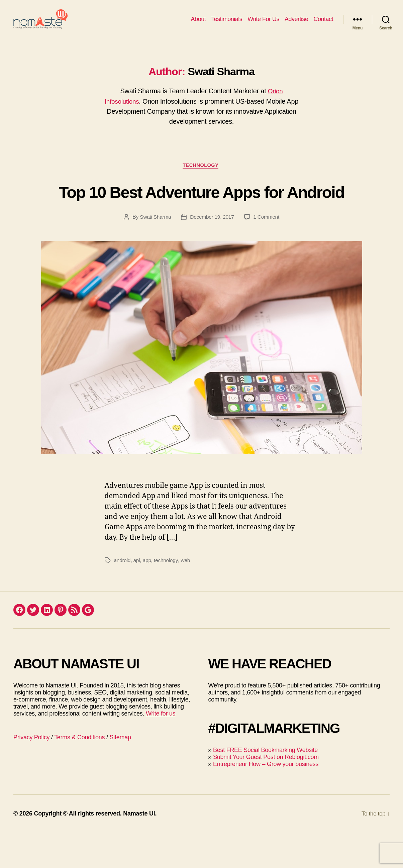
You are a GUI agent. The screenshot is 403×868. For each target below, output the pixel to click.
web (187, 596)
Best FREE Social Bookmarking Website (265, 785)
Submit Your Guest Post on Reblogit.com (266, 792)
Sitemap (120, 773)
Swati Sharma (154, 252)
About (198, 24)
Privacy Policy (31, 773)
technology (168, 596)
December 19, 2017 (212, 252)
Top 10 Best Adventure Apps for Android (201, 214)
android (123, 596)
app (148, 596)
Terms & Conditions (79, 773)
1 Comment (268, 252)
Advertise (296, 24)
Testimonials (227, 24)
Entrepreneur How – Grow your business (266, 799)
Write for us (161, 749)
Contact (323, 24)
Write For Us (263, 24)
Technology (201, 176)
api (137, 596)
